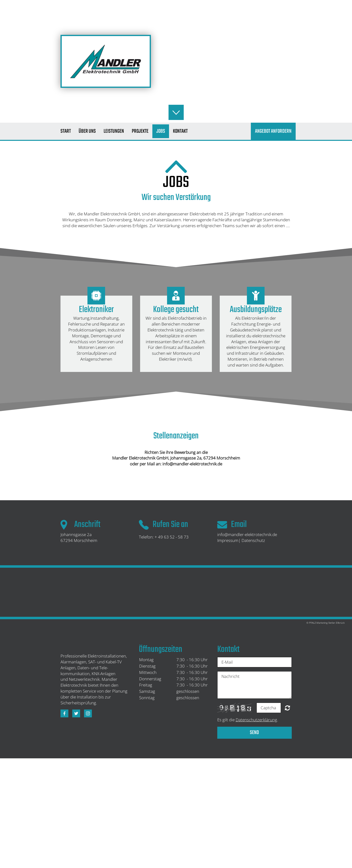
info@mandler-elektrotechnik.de (247, 534)
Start (66, 131)
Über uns (87, 131)
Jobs (161, 131)
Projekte (140, 131)
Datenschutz (253, 540)
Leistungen (114, 131)
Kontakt (180, 131)
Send (254, 733)
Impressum (228, 540)
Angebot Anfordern (273, 131)
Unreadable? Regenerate (287, 708)
